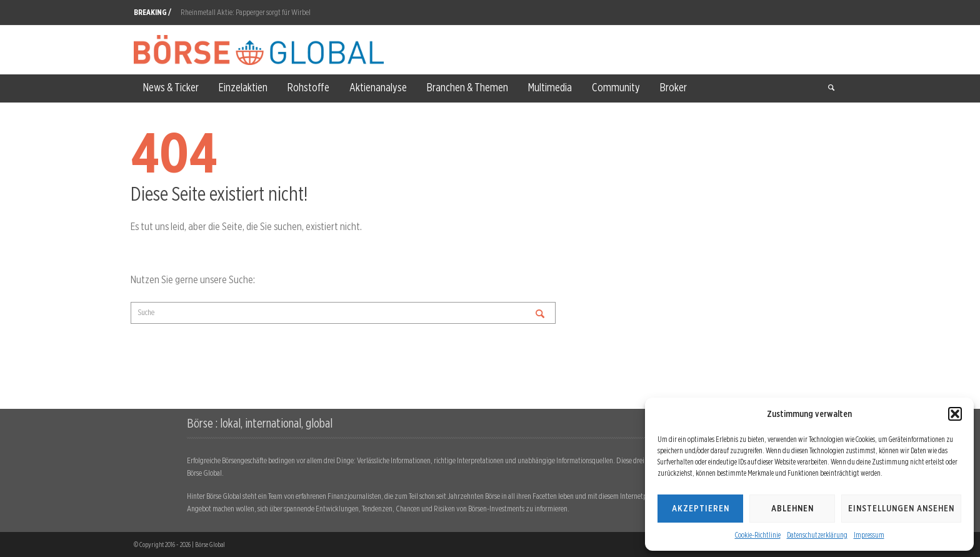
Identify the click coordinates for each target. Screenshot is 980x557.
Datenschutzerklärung (817, 535)
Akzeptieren (701, 508)
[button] (955, 414)
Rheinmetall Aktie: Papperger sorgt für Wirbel (246, 12)
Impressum (869, 535)
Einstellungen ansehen (901, 508)
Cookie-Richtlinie (758, 535)
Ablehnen (792, 508)
